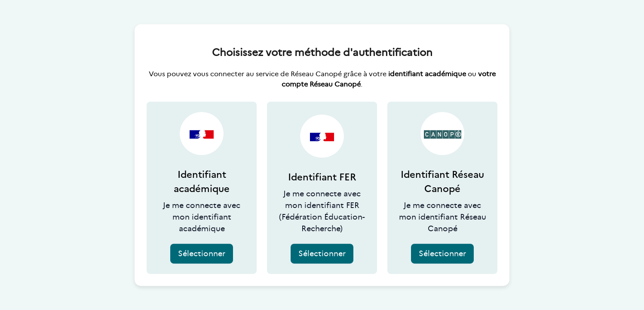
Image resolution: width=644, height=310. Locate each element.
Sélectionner (202, 254)
